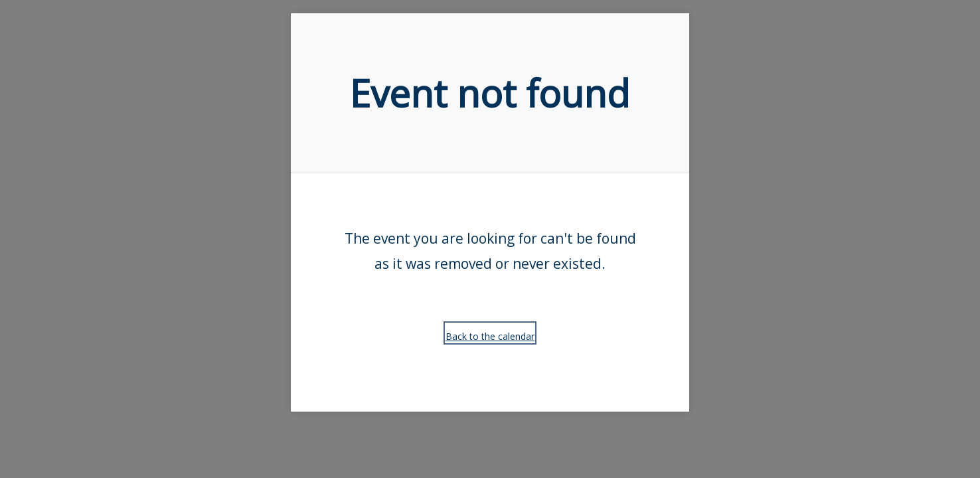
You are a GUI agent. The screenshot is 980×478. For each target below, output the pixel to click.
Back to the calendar (490, 336)
